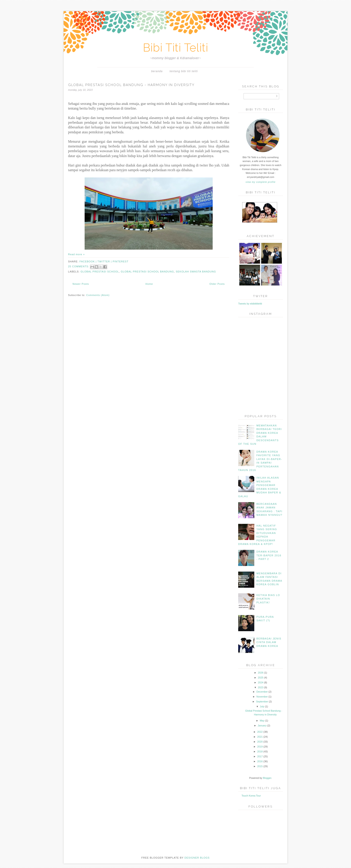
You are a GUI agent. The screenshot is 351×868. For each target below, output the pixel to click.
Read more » (76, 254)
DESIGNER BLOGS (197, 858)
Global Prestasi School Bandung (147, 272)
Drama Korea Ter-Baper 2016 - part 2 (269, 555)
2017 (260, 756)
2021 (260, 737)
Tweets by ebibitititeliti (250, 304)
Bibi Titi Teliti (175, 48)
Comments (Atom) (98, 295)
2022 (260, 732)
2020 (260, 742)
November (262, 697)
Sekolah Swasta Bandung (196, 272)
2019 (260, 747)
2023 (261, 687)
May (262, 721)
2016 (260, 761)
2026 (261, 673)
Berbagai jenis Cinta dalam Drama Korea (269, 642)
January (262, 725)
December (262, 692)
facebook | (88, 261)
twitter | (105, 261)
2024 (261, 682)
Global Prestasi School (100, 272)
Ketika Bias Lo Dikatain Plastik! (268, 599)
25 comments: (79, 266)
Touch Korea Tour (251, 796)
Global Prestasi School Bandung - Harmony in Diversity (131, 85)
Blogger (267, 778)
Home (149, 284)
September (262, 702)
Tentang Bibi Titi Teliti (184, 71)
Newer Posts (81, 284)
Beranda (157, 71)
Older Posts (217, 284)
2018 (260, 751)
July (262, 706)
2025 (261, 678)
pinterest (121, 261)
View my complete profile (260, 182)
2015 (260, 766)
